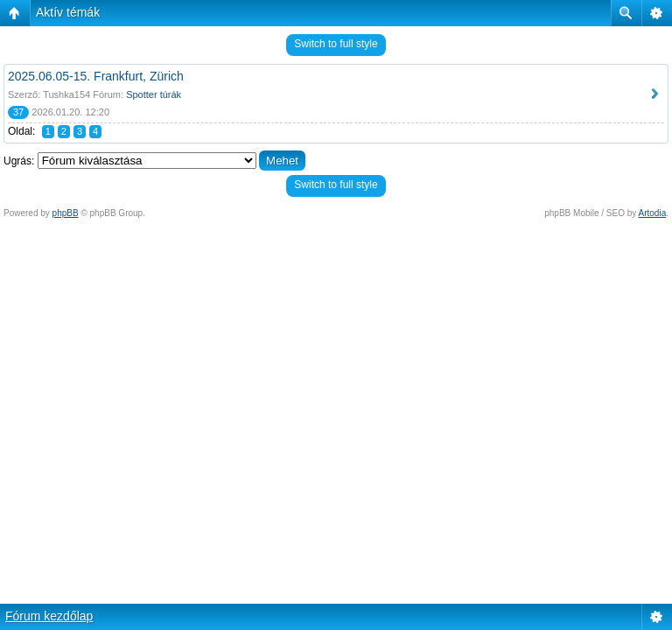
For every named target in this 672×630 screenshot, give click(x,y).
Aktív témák (68, 12)
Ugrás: (19, 161)
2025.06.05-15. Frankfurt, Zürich (96, 76)
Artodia (653, 213)
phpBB (66, 213)
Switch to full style (336, 44)
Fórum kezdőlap (49, 616)
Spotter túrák (154, 94)
